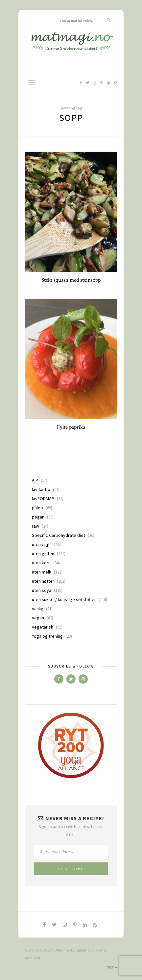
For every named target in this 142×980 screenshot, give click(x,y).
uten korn (41, 563)
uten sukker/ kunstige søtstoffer (64, 599)
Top (112, 967)
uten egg (41, 544)
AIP (35, 480)
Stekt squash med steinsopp (71, 280)
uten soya (42, 590)
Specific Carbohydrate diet (59, 535)
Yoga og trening (47, 636)
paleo (37, 508)
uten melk (42, 572)
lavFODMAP (43, 499)
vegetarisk (43, 627)
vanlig (38, 609)
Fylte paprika (71, 427)
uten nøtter (43, 581)
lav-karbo (41, 489)
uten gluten (43, 554)
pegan (38, 517)
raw (35, 526)
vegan (38, 618)
